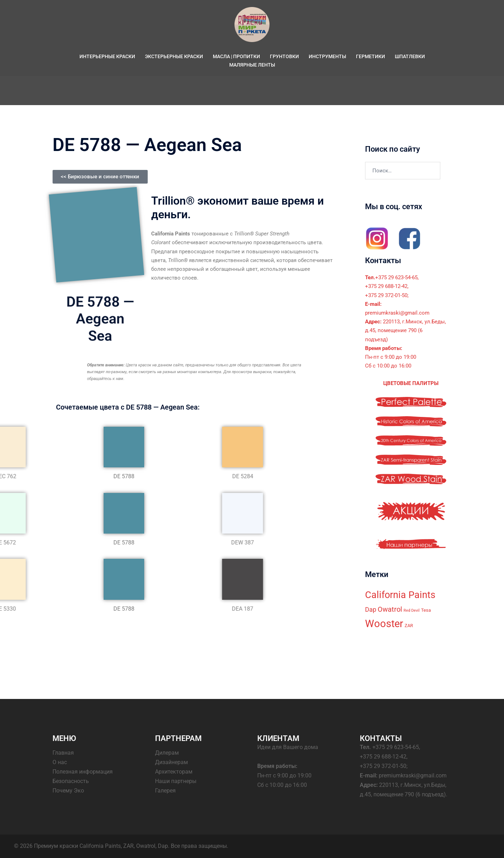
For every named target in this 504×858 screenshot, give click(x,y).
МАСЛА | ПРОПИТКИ (236, 56)
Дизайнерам (171, 762)
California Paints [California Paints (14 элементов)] (400, 595)
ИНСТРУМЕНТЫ (327, 56)
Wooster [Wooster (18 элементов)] (384, 624)
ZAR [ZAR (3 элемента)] (409, 626)
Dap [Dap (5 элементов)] (371, 610)
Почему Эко (68, 791)
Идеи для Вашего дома (288, 747)
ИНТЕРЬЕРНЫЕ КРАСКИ (107, 56)
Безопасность (71, 781)
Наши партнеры (176, 781)
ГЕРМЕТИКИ (370, 56)
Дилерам (167, 753)
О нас (60, 762)
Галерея (165, 791)
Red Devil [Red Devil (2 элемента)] (412, 610)
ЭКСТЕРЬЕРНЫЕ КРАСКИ (174, 56)
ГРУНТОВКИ (284, 56)
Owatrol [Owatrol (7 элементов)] (390, 609)
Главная (63, 753)
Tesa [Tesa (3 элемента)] (426, 610)
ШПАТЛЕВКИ (410, 56)
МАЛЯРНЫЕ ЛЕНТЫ (252, 65)
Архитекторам (174, 772)
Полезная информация (83, 772)
